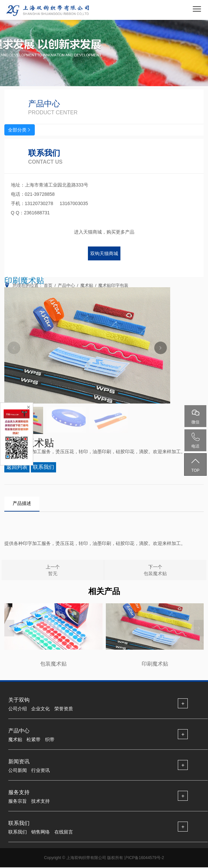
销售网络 (40, 832)
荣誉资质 (64, 709)
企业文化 (40, 709)
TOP (195, 465)
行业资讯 (40, 771)
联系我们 (18, 832)
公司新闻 (18, 771)
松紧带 (34, 740)
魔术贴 (15, 740)
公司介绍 (18, 709)
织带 (50, 740)
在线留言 (64, 832)
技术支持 (40, 801)
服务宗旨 (18, 801)
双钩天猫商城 (104, 253)
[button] (161, 348)
